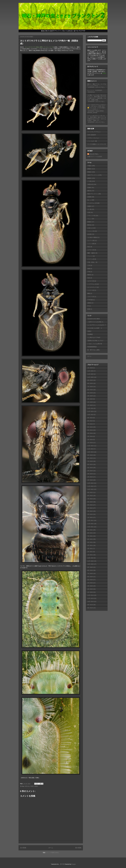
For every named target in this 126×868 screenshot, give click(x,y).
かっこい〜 (91, 90)
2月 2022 (90, 514)
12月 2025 (90, 371)
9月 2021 (90, 530)
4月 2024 (90, 433)
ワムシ (89, 219)
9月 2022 (90, 492)
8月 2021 (90, 533)
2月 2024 (90, 440)
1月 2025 (90, 405)
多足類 (89, 234)
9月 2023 (90, 455)
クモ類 (89, 181)
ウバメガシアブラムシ (94, 132)
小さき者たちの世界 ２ (95, 328)
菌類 (89, 293)
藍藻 (89, 309)
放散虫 (89, 303)
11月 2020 (90, 561)
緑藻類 (89, 197)
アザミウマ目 (91, 216)
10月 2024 (90, 415)
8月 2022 (90, 496)
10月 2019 (90, 602)
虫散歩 (89, 331)
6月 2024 (90, 427)
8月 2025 (90, 383)
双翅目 (89, 188)
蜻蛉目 (89, 275)
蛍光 (89, 278)
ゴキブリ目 (91, 297)
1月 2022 (90, 517)
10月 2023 (90, 452)
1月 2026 (90, 368)
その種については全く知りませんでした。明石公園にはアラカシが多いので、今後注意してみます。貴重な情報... (97, 97)
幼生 (89, 247)
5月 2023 (90, 468)
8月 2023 (90, 458)
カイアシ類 (91, 241)
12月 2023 (90, 446)
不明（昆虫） (91, 262)
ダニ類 (89, 209)
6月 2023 (90, 464)
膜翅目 (36, 786)
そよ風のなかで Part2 (94, 337)
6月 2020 (90, 577)
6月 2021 (90, 539)
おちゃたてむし (94, 154)
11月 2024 (90, 411)
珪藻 (89, 212)
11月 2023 (90, 449)
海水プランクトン (93, 194)
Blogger (74, 864)
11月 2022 (90, 486)
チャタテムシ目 (92, 203)
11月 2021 (90, 524)
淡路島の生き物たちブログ (95, 341)
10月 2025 (90, 377)
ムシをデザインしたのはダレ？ (97, 325)
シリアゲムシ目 (92, 284)
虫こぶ (89, 200)
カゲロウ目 (91, 281)
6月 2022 (90, 502)
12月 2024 (90, 408)
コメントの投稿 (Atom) (52, 853)
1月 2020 (90, 592)
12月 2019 (90, 595)
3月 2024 (90, 436)
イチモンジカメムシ (93, 138)
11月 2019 (90, 598)
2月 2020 (90, 589)
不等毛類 (90, 300)
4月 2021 (90, 545)
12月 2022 (90, 483)
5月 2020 (90, 580)
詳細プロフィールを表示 (95, 157)
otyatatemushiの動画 (94, 319)
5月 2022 (90, 505)
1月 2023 (90, 480)
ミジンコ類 (91, 244)
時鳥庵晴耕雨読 (92, 347)
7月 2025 (90, 387)
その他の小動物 (92, 237)
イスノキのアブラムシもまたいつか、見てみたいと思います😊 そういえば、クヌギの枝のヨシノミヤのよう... (97, 107)
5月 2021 (90, 542)
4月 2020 (90, 583)
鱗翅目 (89, 178)
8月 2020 (90, 570)
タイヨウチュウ (92, 287)
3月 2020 (90, 586)
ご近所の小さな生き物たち (95, 322)
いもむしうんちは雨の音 (95, 344)
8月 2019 (90, 608)
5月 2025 (90, 393)
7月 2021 (90, 536)
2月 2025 (90, 402)
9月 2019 (90, 605)
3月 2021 (90, 549)
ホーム (51, 848)
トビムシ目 (91, 231)
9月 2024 (90, 418)
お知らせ (90, 228)
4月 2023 (90, 471)
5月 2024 (90, 430)
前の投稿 (78, 848)
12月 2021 (90, 520)
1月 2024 (90, 443)
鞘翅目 (89, 172)
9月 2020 (90, 567)
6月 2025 (90, 390)
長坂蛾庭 (90, 334)
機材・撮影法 (91, 253)
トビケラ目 (91, 290)
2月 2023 (90, 477)
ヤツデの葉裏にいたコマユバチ (97, 144)
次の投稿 (23, 848)
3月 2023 (90, 474)
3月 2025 (90, 399)
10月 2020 (90, 564)
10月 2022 (90, 489)
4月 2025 (90, 396)
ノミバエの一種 (92, 141)
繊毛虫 (89, 191)
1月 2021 (90, 555)
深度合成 (27, 786)
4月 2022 (90, 508)
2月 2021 (90, 552)
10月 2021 (90, 527)
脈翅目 (89, 222)
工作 (89, 265)
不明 (89, 272)
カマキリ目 (91, 250)
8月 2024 (90, 421)
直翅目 (89, 206)
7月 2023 (90, 461)
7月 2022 (90, 499)
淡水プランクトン (93, 175)
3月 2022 (90, 511)
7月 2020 (90, 574)
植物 (89, 269)
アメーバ (90, 256)
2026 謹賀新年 (92, 135)
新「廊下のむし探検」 (94, 350)
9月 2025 (90, 380)
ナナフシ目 (91, 259)
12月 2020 (90, 558)
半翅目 (32, 786)
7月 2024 (90, 424)
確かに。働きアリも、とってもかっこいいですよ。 (97, 85)
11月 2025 (90, 374)
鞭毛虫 (89, 225)
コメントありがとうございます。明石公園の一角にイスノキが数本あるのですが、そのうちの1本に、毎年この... (97, 118)
